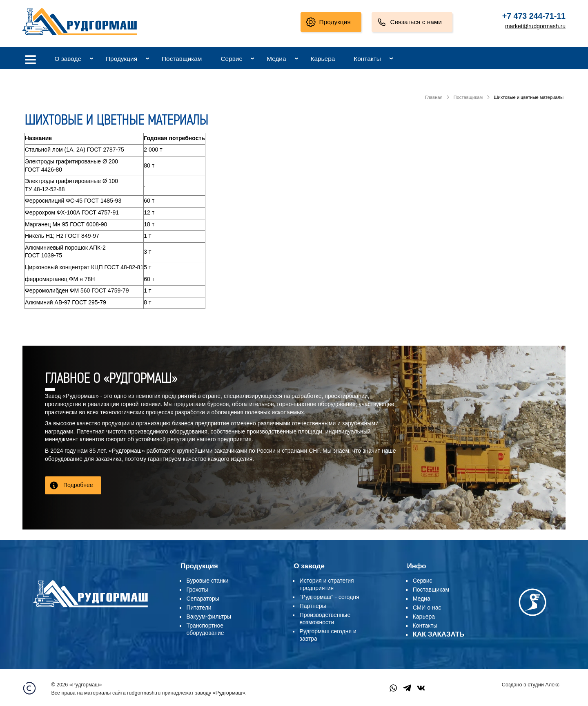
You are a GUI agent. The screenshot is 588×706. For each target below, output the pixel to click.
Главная (434, 97)
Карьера (323, 59)
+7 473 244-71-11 (534, 16)
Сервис (231, 59)
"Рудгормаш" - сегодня (330, 597)
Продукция (335, 22)
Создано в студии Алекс (531, 685)
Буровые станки (208, 581)
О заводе (68, 59)
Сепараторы (203, 599)
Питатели (199, 608)
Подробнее (78, 485)
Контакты (367, 59)
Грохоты (197, 590)
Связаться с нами (416, 22)
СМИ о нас (427, 608)
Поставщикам (182, 59)
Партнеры (313, 606)
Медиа (276, 59)
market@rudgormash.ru (535, 26)
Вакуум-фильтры (209, 617)
